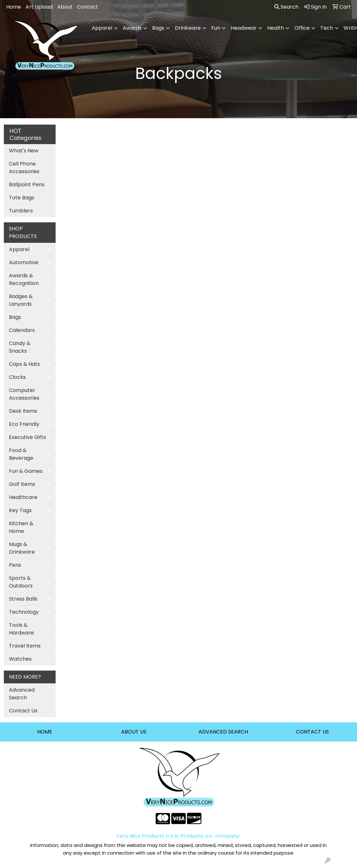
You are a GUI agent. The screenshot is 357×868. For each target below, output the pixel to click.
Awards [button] (132, 28)
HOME (45, 732)
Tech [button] (327, 28)
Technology (24, 612)
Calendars (22, 330)
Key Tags (20, 510)
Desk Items (23, 411)
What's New (24, 151)
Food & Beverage (21, 454)
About (65, 7)
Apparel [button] (102, 28)
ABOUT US (134, 732)
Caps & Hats (24, 364)
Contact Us (23, 711)
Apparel (19, 249)
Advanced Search (22, 694)
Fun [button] (216, 28)
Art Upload (39, 7)
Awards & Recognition (24, 279)
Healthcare (23, 497)
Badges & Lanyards (21, 300)
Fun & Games (26, 471)
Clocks (17, 377)
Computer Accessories (24, 394)
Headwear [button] (244, 28)
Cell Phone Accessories (24, 168)
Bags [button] (158, 28)
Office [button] (302, 28)
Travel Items (25, 646)
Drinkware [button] (188, 28)
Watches (20, 659)
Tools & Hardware (21, 629)
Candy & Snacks (20, 347)
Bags (15, 317)
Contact (88, 7)
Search (286, 7)
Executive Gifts (27, 437)
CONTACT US (312, 732)
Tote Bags (22, 198)
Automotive (24, 262)
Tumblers (21, 211)
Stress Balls (23, 599)
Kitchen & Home (21, 527)
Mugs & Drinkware (22, 548)
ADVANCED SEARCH (223, 732)
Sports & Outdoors (21, 582)
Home (14, 7)
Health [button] (276, 28)
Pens (15, 565)
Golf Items (22, 484)
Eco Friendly (24, 424)
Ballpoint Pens (27, 184)
